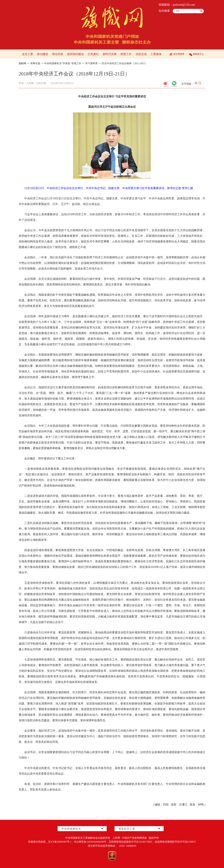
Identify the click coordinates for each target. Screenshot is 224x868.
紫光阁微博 (179, 54)
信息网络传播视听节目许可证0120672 (175, 842)
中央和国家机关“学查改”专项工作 (63, 63)
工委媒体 (156, 54)
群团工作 (126, 54)
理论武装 (58, 54)
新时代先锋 (110, 54)
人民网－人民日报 (36, 83)
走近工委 (28, 54)
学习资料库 (91, 63)
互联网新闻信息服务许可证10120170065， (132, 842)
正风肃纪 (93, 54)
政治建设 (43, 54)
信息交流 (141, 54)
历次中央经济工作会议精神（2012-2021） (125, 63)
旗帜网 (22, 63)
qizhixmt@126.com (184, 5)
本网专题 (35, 63)
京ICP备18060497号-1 (60, 842)
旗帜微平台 (198, 54)
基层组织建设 (75, 54)
